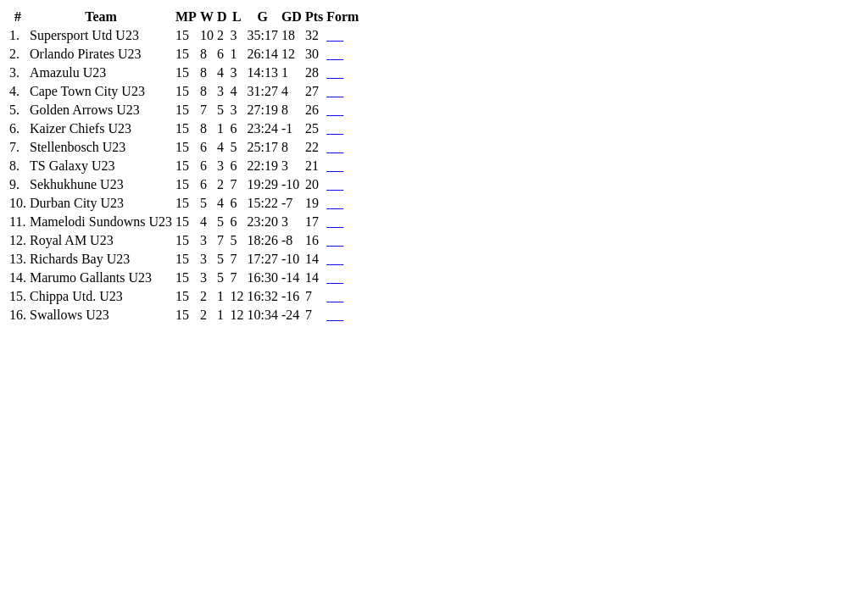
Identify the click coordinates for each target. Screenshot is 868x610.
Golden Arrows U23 (85, 110)
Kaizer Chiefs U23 (81, 128)
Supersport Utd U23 (84, 35)
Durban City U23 (77, 203)
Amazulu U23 (68, 72)
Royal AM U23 (72, 240)
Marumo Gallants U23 (91, 277)
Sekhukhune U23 (77, 184)
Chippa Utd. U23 (76, 296)
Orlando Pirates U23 (86, 54)
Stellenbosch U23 (78, 147)
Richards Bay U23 (80, 259)
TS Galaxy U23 (72, 166)
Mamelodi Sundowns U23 (101, 222)
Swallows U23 (70, 315)
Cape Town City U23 (87, 91)
